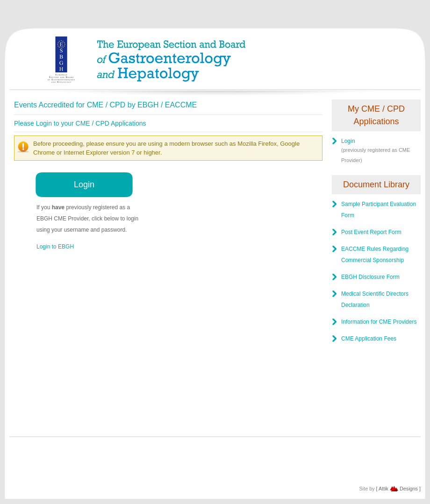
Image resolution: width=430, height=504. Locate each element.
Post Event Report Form (371, 232)
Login (84, 185)
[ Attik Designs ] (398, 489)
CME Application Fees (369, 339)
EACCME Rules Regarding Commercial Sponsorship (375, 255)
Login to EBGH (55, 247)
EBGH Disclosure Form (370, 277)
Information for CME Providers (379, 322)
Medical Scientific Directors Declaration (375, 299)
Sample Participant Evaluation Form (379, 210)
